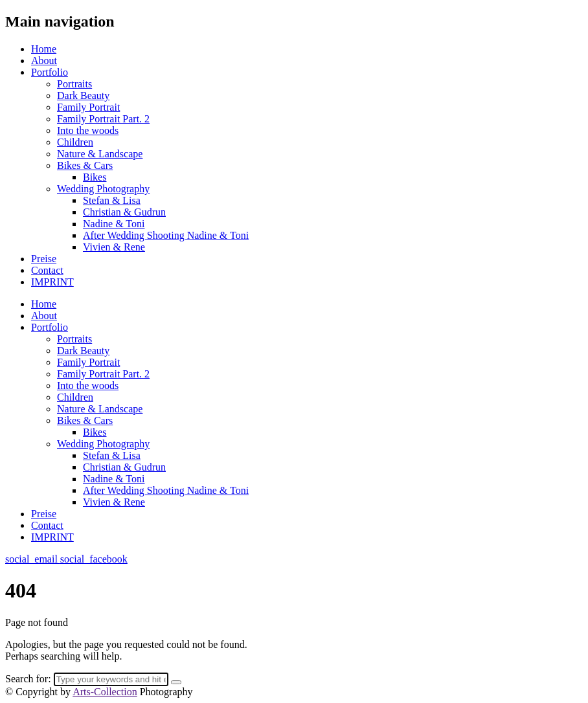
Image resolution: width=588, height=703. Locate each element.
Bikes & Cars (85, 165)
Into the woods (88, 130)
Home (44, 49)
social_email (33, 559)
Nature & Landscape (100, 154)
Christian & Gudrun (124, 212)
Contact (47, 270)
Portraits (74, 84)
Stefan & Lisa (112, 200)
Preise (44, 259)
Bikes (95, 177)
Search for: (28, 679)
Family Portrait (88, 107)
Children (75, 142)
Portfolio (50, 72)
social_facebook (94, 559)
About (44, 61)
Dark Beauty (83, 95)
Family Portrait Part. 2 (103, 119)
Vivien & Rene (114, 247)
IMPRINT (52, 282)
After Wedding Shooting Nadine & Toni (166, 235)
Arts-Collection (105, 692)
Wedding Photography (103, 189)
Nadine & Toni (114, 224)
